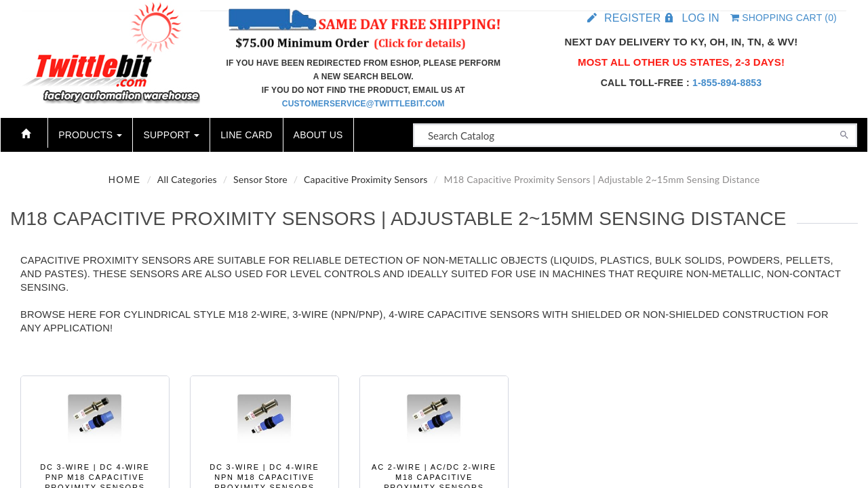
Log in (700, 18)
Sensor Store (260, 179)
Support (171, 135)
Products (90, 135)
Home (125, 180)
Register (632, 18)
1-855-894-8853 (727, 83)
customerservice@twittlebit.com (363, 104)
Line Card (246, 135)
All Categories (187, 179)
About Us (318, 135)
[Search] (844, 134)
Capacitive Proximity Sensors (366, 179)
